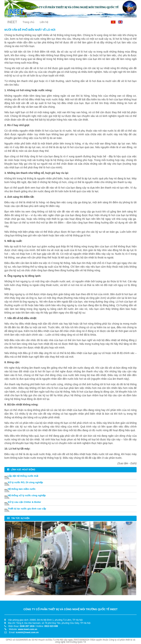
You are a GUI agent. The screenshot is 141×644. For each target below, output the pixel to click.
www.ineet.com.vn (28, 629)
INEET (12, 22)
